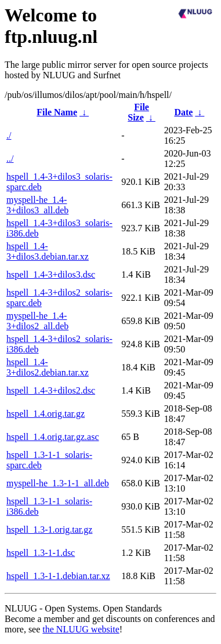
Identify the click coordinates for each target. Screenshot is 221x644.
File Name (57, 112)
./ (9, 135)
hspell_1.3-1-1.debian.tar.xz (58, 576)
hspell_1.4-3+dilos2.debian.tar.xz (48, 367)
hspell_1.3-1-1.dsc (41, 553)
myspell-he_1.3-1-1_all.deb (58, 483)
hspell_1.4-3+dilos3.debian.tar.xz (48, 251)
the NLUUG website (81, 629)
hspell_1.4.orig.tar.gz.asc (53, 437)
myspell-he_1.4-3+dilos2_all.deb (37, 321)
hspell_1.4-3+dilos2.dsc (51, 390)
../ (10, 159)
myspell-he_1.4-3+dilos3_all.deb (37, 205)
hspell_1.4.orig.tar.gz (46, 414)
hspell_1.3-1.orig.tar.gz (49, 530)
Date (183, 112)
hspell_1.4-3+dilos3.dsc (51, 274)
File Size (138, 112)
